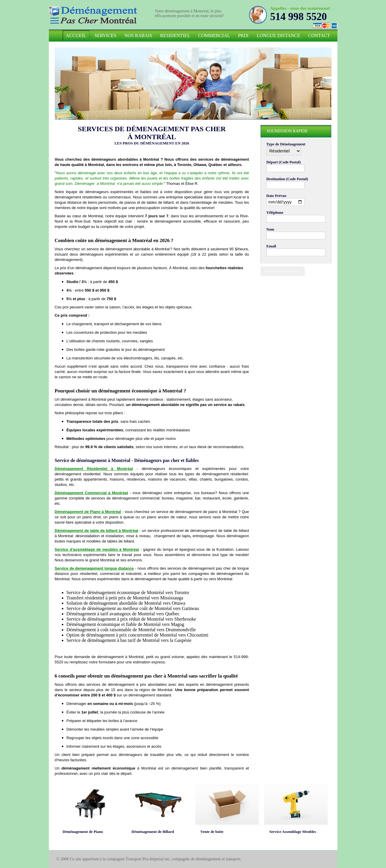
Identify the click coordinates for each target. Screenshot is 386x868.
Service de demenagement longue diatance (94, 568)
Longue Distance (279, 36)
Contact (319, 36)
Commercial (214, 36)
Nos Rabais (138, 36)
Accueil (76, 36)
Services (105, 36)
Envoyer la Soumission (283, 271)
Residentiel (175, 36)
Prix (243, 36)
